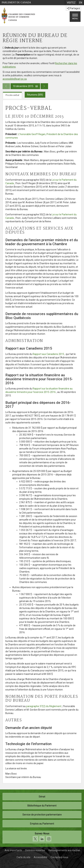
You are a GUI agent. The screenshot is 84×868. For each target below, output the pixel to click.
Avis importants (13, 850)
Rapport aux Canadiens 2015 (48, 354)
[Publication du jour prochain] (44, 86)
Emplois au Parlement (42, 824)
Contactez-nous (59, 857)
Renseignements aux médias (64, 850)
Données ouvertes (35, 850)
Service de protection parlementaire (42, 815)
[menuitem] (71, 3)
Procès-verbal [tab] (12, 95)
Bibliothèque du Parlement (42, 806)
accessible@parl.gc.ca (15, 79)
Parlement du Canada (16, 3)
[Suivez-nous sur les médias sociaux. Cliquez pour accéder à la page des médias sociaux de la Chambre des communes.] (42, 837)
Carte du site (24, 857)
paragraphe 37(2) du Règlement (44, 706)
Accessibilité (41, 857)
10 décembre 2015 (25, 86)
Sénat (42, 797)
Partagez (73, 8)
